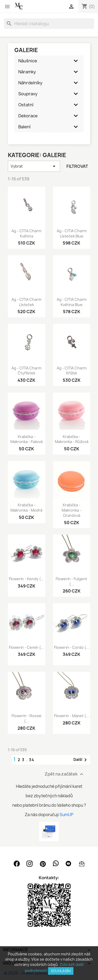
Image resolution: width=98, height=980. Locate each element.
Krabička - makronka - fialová (27, 439)
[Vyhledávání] (49, 24)
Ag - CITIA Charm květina (26, 233)
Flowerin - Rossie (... (27, 718)
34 (32, 760)
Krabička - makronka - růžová (72, 439)
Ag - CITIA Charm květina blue (72, 302)
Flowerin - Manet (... (72, 716)
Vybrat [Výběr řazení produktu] (34, 166)
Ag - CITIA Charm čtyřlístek (26, 371)
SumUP (66, 815)
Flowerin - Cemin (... (26, 647)
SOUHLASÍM (61, 971)
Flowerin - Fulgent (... (71, 581)
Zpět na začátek (65, 774)
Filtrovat (77, 166)
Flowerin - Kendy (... (26, 579)
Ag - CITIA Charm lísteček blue (72, 233)
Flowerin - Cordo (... (72, 647)
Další (81, 760)
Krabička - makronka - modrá (26, 508)
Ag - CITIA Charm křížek (72, 371)
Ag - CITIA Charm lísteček (26, 302)
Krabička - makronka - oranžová (71, 510)
